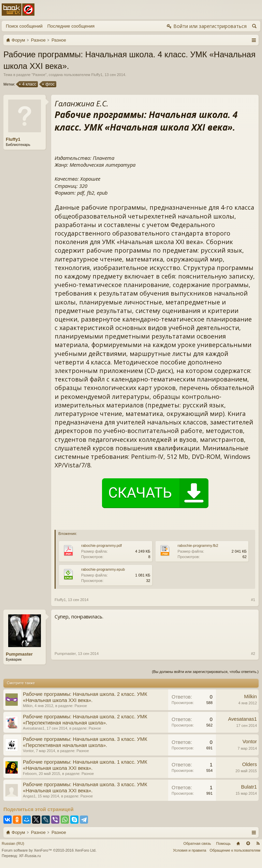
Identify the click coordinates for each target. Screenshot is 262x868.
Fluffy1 (97, 75)
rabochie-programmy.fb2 (198, 545)
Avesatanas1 (34, 728)
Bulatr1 (249, 787)
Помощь (224, 843)
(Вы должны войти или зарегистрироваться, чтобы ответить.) (205, 672)
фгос (49, 84)
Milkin (28, 706)
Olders (250, 764)
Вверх (248, 843)
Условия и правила (190, 850)
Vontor (28, 751)
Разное (39, 75)
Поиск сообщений (24, 26)
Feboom (30, 774)
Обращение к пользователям (235, 850)
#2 (253, 654)
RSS (258, 843)
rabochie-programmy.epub (103, 569)
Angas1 (29, 796)
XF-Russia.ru (30, 856)
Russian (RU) (13, 843)
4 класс (29, 84)
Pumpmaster (19, 654)
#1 (253, 600)
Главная (238, 843)
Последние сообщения (71, 26)
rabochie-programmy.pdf (101, 545)
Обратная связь (197, 843)
